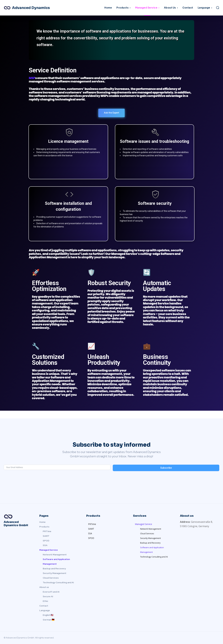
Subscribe (166, 468)
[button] (218, 8)
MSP (32, 78)
